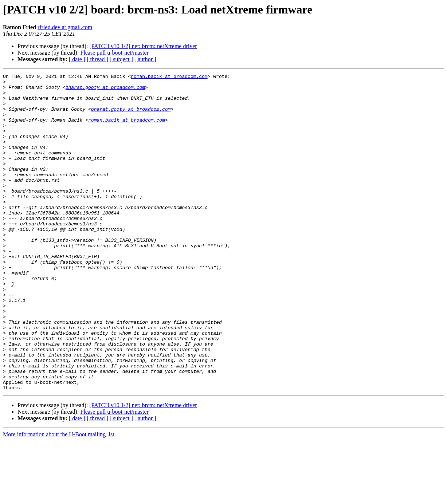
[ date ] (77, 59)
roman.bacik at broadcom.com (169, 77)
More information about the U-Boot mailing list (59, 498)
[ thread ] (97, 59)
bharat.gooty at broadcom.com (105, 90)
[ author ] (145, 59)
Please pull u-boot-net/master (114, 53)
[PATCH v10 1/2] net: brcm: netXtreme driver (143, 46)
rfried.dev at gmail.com (65, 27)
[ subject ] (121, 59)
